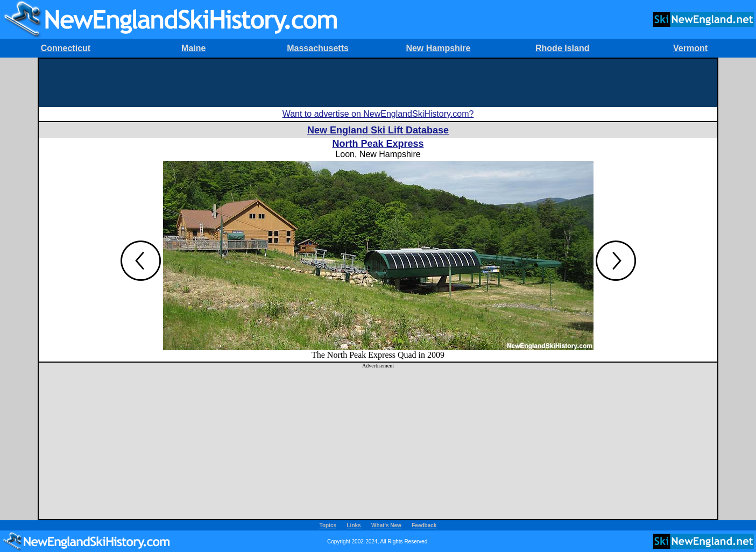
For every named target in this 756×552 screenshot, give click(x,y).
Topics (328, 525)
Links (354, 525)
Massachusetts (318, 48)
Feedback (424, 525)
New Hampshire (438, 48)
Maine (193, 48)
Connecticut (66, 48)
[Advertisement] (378, 83)
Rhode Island (562, 48)
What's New (386, 525)
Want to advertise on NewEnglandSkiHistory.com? (378, 114)
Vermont (690, 48)
